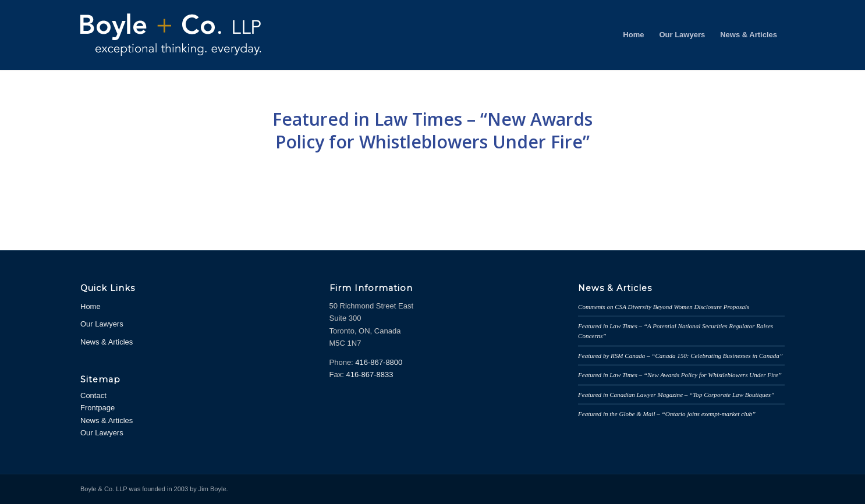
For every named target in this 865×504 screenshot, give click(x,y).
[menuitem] (633, 35)
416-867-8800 (379, 362)
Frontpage (98, 408)
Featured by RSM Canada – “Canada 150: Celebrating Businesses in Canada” (680, 356)
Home (91, 306)
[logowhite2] (179, 35)
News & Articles (107, 342)
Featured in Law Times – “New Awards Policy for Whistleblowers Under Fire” (433, 130)
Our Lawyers (102, 324)
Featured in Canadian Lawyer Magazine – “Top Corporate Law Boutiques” (676, 395)
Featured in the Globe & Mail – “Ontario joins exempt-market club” (667, 414)
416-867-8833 (369, 375)
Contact (93, 395)
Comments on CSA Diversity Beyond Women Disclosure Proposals (664, 307)
